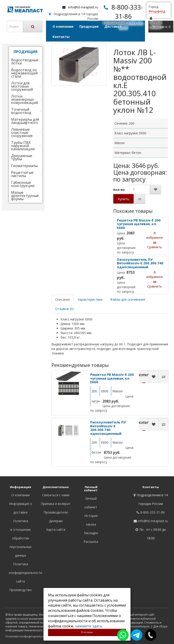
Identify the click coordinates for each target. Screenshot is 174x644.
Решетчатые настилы (22, 174)
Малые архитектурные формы (25, 196)
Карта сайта (56, 530)
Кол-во (119, 190)
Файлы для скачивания (128, 299)
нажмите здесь (89, 626)
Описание (63, 299)
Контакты (61, 37)
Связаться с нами (56, 495)
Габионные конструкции (23, 184)
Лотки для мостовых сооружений (22, 86)
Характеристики (90, 299)
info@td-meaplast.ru (83, 7)
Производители (56, 512)
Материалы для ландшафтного (25, 121)
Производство (21, 590)
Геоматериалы (24, 166)
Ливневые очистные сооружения (22, 133)
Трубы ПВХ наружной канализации (23, 146)
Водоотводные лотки (25, 61)
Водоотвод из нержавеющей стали (24, 73)
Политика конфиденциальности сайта (25, 573)
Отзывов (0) (64, 309)
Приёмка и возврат (56, 504)
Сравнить (155, 245)
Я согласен (87, 632)
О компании (63, 26)
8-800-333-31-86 (152, 512)
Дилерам (56, 521)
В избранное (155, 235)
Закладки (91, 533)
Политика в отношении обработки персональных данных (21, 538)
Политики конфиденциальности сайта (31, 636)
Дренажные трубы (22, 157)
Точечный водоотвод (21, 111)
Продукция (89, 26)
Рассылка (91, 542)
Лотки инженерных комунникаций (24, 99)
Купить (124, 199)
